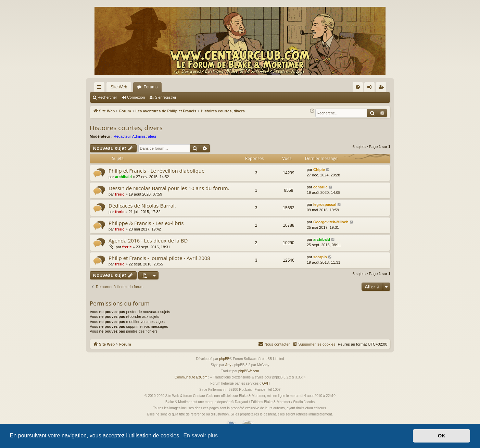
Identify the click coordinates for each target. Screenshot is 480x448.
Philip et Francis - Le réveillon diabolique (156, 171)
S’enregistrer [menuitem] (383, 88)
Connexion (136, 97)
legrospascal (325, 204)
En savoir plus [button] (200, 435)
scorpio (320, 257)
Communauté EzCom (191, 377)
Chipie (319, 170)
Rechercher (107, 97)
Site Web (119, 87)
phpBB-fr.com (249, 371)
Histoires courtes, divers (126, 128)
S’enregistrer (166, 97)
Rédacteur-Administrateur (135, 136)
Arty (228, 365)
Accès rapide (101, 88)
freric (120, 194)
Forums (150, 87)
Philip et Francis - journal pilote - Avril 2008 (159, 258)
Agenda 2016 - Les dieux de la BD (148, 240)
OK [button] (442, 436)
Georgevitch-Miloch (331, 222)
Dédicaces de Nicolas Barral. (142, 206)
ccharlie (320, 187)
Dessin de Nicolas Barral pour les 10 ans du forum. (169, 188)
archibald (123, 177)
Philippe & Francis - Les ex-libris (146, 223)
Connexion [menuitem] (371, 88)
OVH (266, 383)
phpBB (224, 359)
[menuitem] (358, 87)
